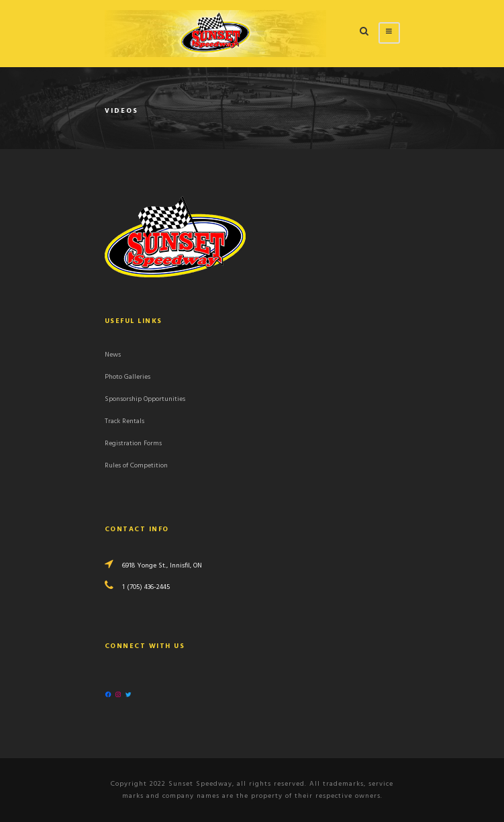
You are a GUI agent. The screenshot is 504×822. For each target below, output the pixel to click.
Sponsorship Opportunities (145, 399)
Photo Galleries (128, 377)
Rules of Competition (136, 466)
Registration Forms (133, 444)
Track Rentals (124, 421)
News (113, 355)
